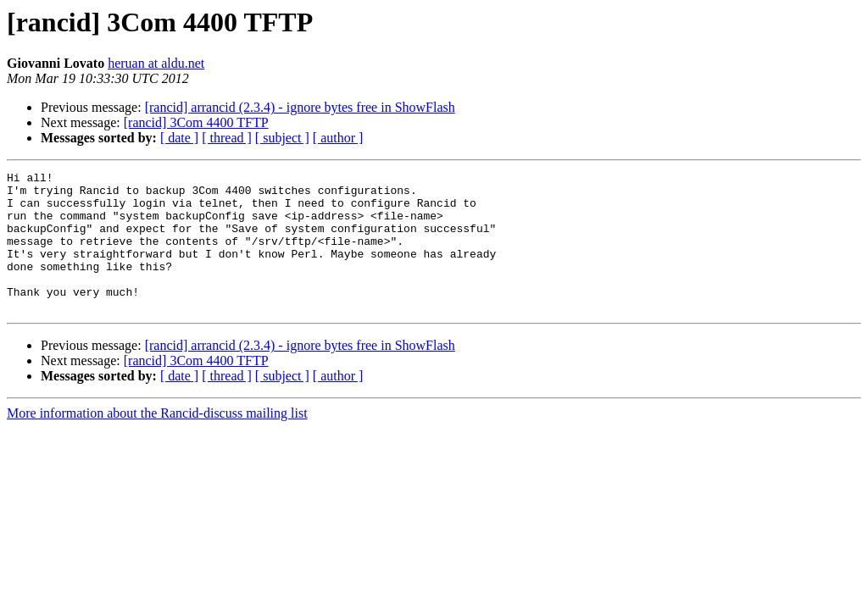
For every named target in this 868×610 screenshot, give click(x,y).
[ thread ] (227, 138)
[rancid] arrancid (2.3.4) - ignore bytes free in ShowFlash (300, 107)
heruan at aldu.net (156, 63)
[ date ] (179, 138)
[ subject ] (282, 138)
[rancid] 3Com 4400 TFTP (196, 122)
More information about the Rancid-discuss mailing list (157, 441)
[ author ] (338, 138)
